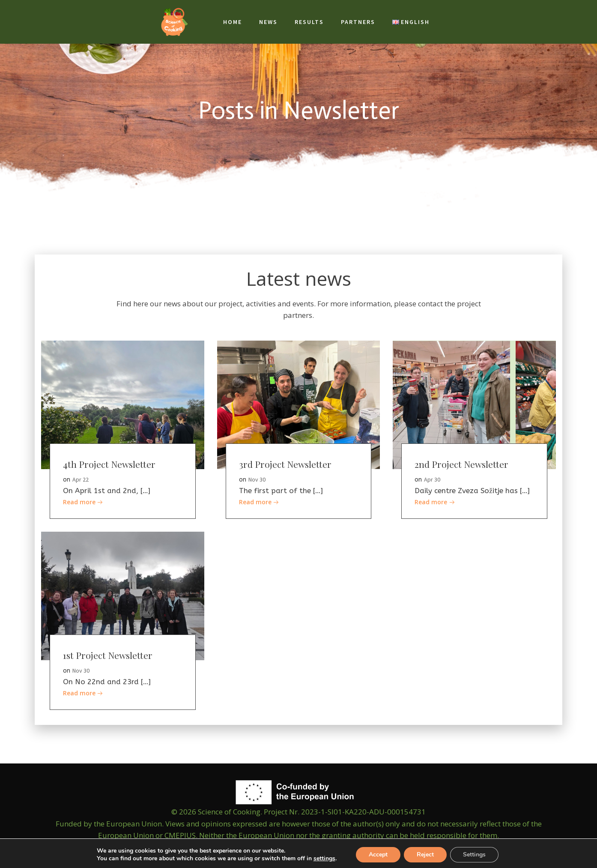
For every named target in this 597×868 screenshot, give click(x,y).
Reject (425, 855)
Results (309, 22)
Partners (358, 22)
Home (233, 22)
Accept (378, 855)
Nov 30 (257, 479)
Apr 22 (81, 479)
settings (324, 859)
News (268, 22)
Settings (474, 855)
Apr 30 (432, 479)
